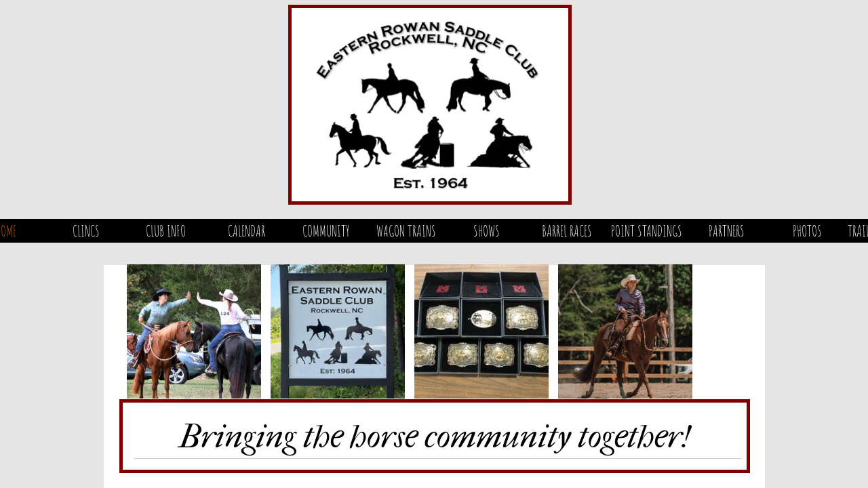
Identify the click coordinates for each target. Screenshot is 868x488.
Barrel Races (567, 231)
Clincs (86, 231)
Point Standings (647, 231)
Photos (807, 231)
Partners (727, 231)
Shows (487, 231)
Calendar (246, 231)
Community (326, 231)
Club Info (166, 231)
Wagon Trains (406, 231)
